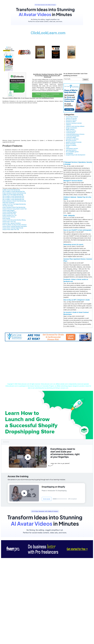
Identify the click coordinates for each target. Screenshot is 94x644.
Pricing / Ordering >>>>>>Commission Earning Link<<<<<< (48, 95)
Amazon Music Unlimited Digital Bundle (13, 228)
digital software (70, 129)
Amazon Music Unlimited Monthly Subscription (15, 226)
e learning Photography (73, 136)
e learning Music (71, 133)
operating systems (71, 150)
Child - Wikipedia (69, 216)
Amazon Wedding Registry (9, 212)
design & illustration (71, 128)
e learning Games (71, 131)
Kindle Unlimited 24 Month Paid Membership (14, 193)
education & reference (72, 139)
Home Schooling (71, 144)
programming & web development (75, 155)
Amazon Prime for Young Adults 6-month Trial (14, 209)
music (68, 147)
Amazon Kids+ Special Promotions (12, 223)
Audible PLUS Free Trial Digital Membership (14, 204)
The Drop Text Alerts (8, 206)
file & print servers (71, 141)
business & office (71, 122)
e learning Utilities (71, 137)
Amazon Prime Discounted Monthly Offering (14, 220)
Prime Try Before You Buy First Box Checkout (14, 225)
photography (69, 153)
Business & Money (71, 120)
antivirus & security (71, 118)
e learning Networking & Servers (75, 134)
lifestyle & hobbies (71, 145)
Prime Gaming (6, 218)
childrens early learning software (75, 126)
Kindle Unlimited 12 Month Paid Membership (14, 201)
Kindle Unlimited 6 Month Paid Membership (14, 207)
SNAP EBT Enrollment (8, 203)
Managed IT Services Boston (73, 181)
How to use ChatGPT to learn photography (77, 230)
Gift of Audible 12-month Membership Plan (14, 191)
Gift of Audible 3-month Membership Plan (13, 196)
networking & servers (72, 148)
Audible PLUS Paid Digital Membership (13, 195)
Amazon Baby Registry (9, 211)
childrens (68, 125)
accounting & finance (72, 117)
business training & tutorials (74, 123)
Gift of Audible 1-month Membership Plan (13, 199)
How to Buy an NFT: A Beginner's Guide (77, 300)
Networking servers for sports (73, 245)
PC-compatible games (72, 152)
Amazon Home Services (9, 217)
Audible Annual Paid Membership (11, 190)
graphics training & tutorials (74, 142)
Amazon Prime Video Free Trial (11, 230)
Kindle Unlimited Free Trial (9, 215)
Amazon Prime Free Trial (9, 214)
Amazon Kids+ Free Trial (9, 222)
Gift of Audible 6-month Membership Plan (13, 198)
